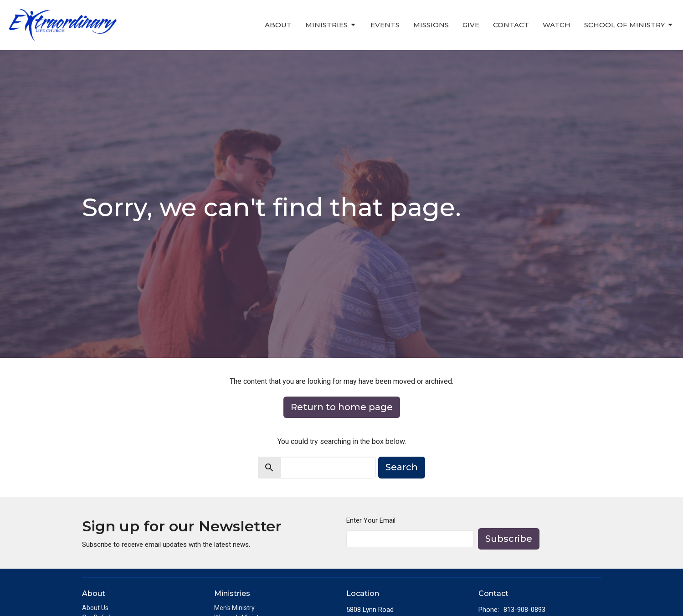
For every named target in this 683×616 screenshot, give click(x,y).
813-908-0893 (524, 610)
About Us (95, 608)
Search (402, 467)
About (278, 25)
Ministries (331, 25)
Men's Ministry (234, 608)
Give (471, 25)
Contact (511, 25)
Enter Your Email (371, 520)
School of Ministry (629, 25)
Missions (431, 25)
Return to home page (342, 407)
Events (385, 25)
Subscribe (509, 539)
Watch (557, 25)
